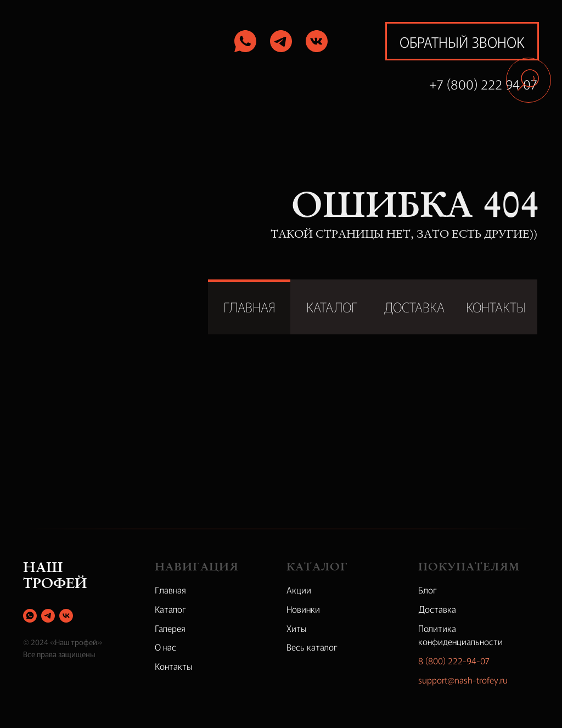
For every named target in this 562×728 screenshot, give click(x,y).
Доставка (437, 609)
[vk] (66, 616)
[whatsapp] (30, 616)
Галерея (170, 628)
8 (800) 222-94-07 (454, 660)
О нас (165, 647)
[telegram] (48, 616)
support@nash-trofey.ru (463, 680)
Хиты (297, 628)
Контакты (174, 666)
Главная (170, 590)
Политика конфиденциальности (460, 635)
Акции (299, 590)
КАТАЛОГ (332, 307)
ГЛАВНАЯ (249, 307)
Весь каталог (312, 647)
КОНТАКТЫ (496, 307)
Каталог (170, 609)
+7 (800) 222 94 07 (483, 84)
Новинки (303, 609)
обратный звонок (462, 41)
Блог (428, 590)
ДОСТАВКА (414, 307)
